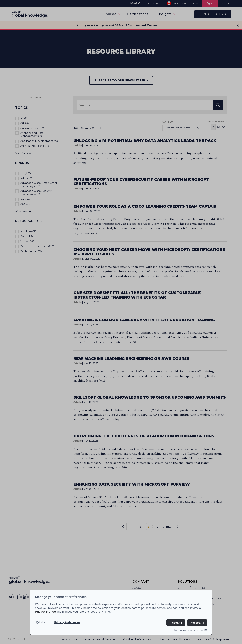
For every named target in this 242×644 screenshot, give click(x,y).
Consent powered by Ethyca (191, 630)
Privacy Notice (45, 612)
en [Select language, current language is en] (41, 622)
